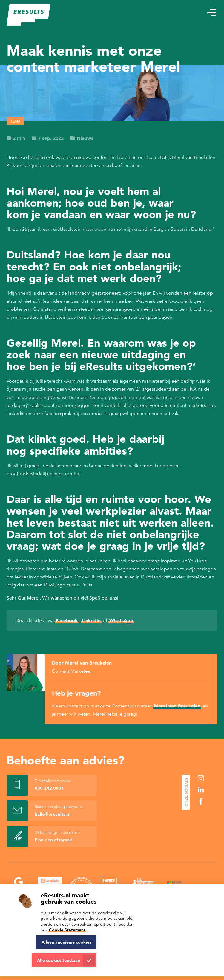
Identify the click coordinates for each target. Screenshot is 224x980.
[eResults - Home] (29, 15)
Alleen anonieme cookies (66, 942)
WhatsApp (121, 620)
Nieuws (82, 138)
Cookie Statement (67, 930)
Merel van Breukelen (177, 706)
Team (15, 121)
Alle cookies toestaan (59, 960)
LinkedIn (91, 620)
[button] (211, 13)
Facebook (67, 620)
